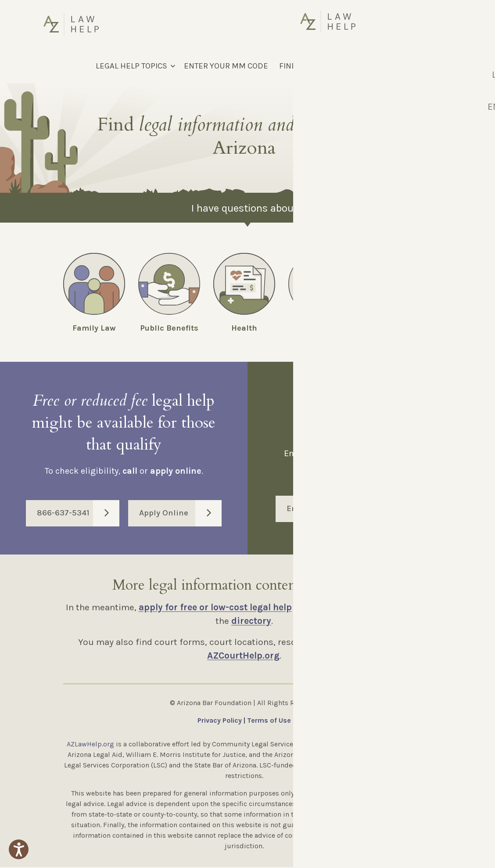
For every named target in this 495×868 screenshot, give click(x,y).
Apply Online (180, 514)
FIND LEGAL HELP (311, 66)
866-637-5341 (78, 514)
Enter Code (377, 510)
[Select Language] (405, 66)
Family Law (94, 328)
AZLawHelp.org (90, 745)
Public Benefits (169, 328)
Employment (395, 328)
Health (244, 328)
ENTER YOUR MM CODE (226, 66)
